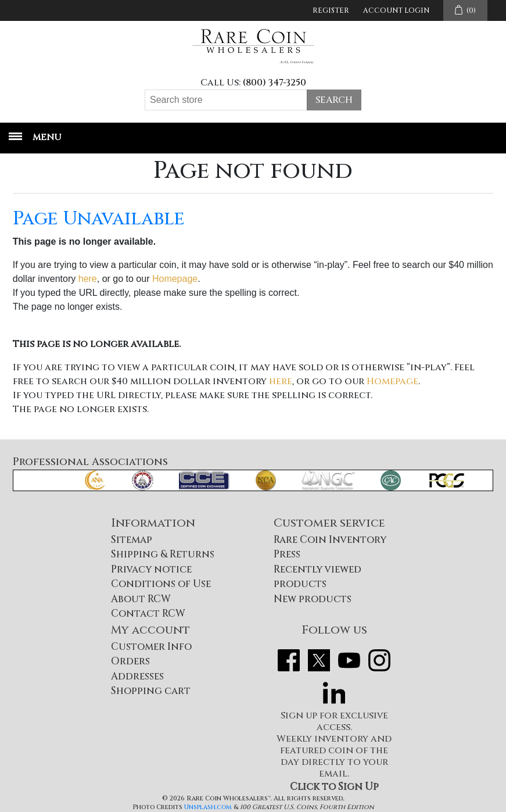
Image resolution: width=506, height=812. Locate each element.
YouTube (349, 660)
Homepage (175, 279)
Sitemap (132, 540)
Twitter (319, 660)
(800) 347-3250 (274, 83)
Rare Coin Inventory (330, 540)
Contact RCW (148, 614)
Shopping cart (151, 691)
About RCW (141, 599)
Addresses (137, 676)
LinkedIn (334, 693)
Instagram (379, 660)
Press (287, 554)
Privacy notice (151, 569)
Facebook (289, 660)
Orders (130, 661)
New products (313, 599)
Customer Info (151, 647)
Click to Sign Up (334, 787)
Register (331, 10)
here (88, 279)
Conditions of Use (161, 584)
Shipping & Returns (163, 554)
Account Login (396, 10)
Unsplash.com (208, 807)
